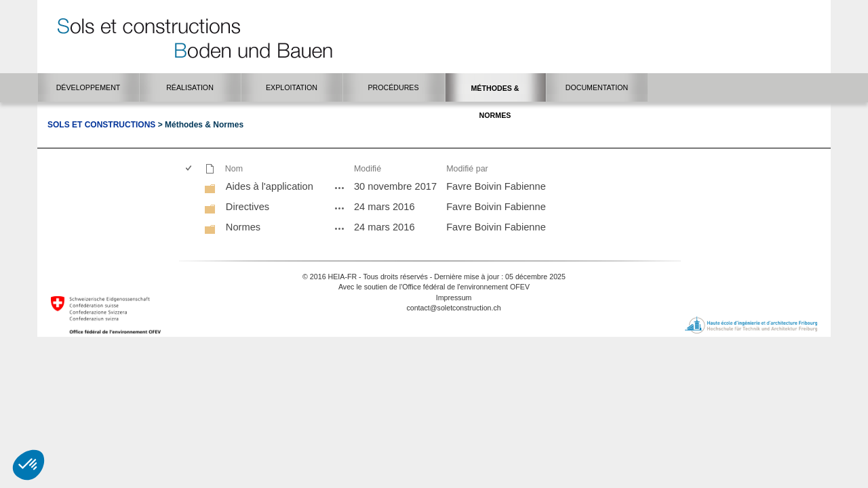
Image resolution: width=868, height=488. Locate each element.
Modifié (368, 169)
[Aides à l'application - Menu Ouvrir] (340, 188)
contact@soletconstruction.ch (453, 308)
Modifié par (467, 169)
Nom (234, 169)
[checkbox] (190, 169)
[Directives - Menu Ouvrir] (340, 208)
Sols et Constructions (101, 125)
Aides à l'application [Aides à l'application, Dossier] (270, 186)
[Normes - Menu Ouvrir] (340, 228)
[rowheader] (191, 188)
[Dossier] (210, 188)
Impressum (454, 298)
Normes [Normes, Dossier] (243, 227)
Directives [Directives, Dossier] (248, 207)
